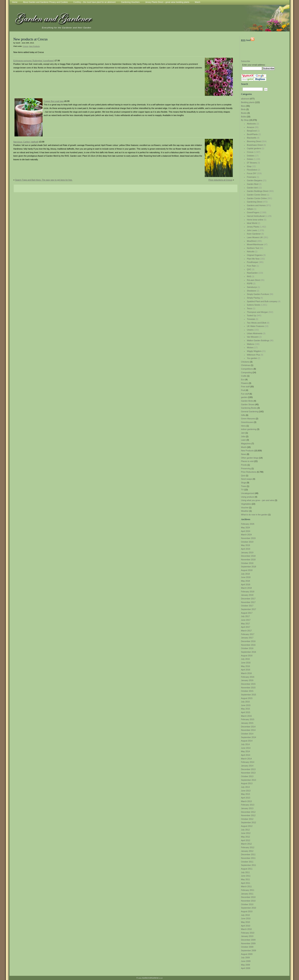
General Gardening (250, 412)
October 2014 (247, 734)
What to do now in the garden (254, 515)
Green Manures (248, 419)
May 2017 (246, 624)
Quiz (243, 476)
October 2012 (247, 819)
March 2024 (246, 535)
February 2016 (248, 677)
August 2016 (247, 656)
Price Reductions (249, 472)
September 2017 (249, 609)
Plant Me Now (253, 259)
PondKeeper (253, 262)
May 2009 (246, 965)
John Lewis (252, 230)
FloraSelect (252, 170)
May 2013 (246, 794)
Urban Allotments (255, 333)
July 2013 (245, 787)
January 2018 (247, 595)
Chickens (245, 362)
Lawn (243, 440)
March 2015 (246, 716)
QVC (249, 269)
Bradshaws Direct (255, 145)
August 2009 (247, 954)
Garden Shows (248, 404)
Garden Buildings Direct (258, 191)
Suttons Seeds (254, 305)
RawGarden (252, 273)
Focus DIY (252, 173)
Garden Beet (253, 184)
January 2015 (247, 723)
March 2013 (246, 801)
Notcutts (251, 251)
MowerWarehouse (255, 244)
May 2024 (246, 528)
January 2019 (247, 552)
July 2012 (245, 830)
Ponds (244, 465)
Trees (244, 486)
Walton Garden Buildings (258, 340)
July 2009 (245, 958)
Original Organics (255, 255)
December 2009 (248, 940)
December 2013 (248, 769)
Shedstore (252, 291)
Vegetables (246, 504)
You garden (252, 358)
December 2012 (248, 812)
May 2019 (246, 545)
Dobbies (251, 156)
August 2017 (247, 613)
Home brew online (255, 220)
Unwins (250, 330)
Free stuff (245, 387)
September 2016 (249, 652)
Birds (243, 109)
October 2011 (247, 862)
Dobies (250, 159)
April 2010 (246, 926)
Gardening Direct (255, 202)
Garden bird (252, 188)
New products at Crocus (31, 39)
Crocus (250, 152)
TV (242, 490)
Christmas (246, 365)
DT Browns (252, 163)
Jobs (243, 436)
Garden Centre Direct (257, 195)
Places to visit (247, 461)
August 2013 (247, 783)
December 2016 (248, 641)
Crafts (244, 376)
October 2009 (247, 947)
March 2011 (246, 886)
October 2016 (247, 648)
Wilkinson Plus (254, 355)
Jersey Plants (253, 227)
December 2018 (248, 556)
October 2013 (247, 776)
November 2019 (248, 538)
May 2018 (246, 581)
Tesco (250, 308)
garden (244, 397)
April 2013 (246, 798)
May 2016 (246, 666)
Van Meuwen (253, 337)
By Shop (245, 120)
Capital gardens (254, 148)
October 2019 (247, 542)
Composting (246, 372)
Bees (243, 106)
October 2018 (247, 563)
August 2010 (247, 911)
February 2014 (248, 762)
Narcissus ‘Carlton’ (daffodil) (26, 142)
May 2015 (246, 709)
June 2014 (246, 748)
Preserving (246, 468)
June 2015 (246, 705)
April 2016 (246, 670)
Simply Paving (253, 298)
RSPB (250, 283)
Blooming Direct (254, 141)
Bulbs (244, 117)
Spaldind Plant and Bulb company (262, 301)
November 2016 (248, 645)
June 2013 (246, 791)
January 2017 (247, 638)
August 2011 (247, 869)
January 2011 (247, 894)
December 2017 (248, 599)
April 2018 (246, 584)
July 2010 (245, 915)
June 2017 (246, 620)
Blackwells (252, 138)
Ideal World (252, 223)
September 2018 (249, 567)
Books (244, 113)
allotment (245, 99)
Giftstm (250, 209)
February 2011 (248, 890)
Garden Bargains (255, 180)
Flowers (245, 383)
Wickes (250, 347)
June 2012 (246, 833)
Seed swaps (247, 479)
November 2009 (248, 943)
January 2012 (247, 851)
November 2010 (248, 901)
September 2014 (249, 737)
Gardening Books (249, 408)
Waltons (251, 344)
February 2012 (248, 847)
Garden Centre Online (257, 198)
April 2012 (246, 840)
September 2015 (249, 695)
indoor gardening (249, 429)
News (244, 454)
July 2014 (245, 744)
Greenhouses (247, 422)
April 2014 (246, 755)
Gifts (243, 415)
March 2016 (246, 673)
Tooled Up (252, 315)
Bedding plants (248, 102)
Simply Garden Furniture (258, 294)
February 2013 (248, 805)
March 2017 (246, 631)
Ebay (249, 166)
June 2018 (246, 577)
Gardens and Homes (256, 205)
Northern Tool (253, 248)
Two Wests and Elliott (257, 323)
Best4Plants (252, 134)
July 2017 (245, 616)
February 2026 (248, 524)
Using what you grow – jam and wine (258, 500)
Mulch (244, 447)
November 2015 (248, 688)
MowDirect (252, 241)
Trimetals (251, 319)
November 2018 (248, 560)
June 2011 (246, 876)
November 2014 (248, 730)
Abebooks (251, 124)
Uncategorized (248, 493)
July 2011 (245, 872)
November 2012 (248, 815)
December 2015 (248, 684)
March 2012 (246, 844)
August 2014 (247, 741)
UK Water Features (256, 326)
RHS (249, 276)
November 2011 (248, 858)
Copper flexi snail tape (54, 101)
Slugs (244, 483)
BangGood (252, 131)
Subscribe (246, 61)
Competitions (247, 369)
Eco (243, 380)
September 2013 (249, 780)
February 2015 (248, 719)
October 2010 (247, 904)
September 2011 (249, 865)
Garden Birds (247, 401)
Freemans (252, 177)
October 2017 (247, 606)
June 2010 (246, 918)
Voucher (245, 508)
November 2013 (248, 773)
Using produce (248, 497)
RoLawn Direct (254, 280)
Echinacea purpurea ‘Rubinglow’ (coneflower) (34, 61)
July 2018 (245, 574)
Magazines (246, 444)
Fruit (243, 390)
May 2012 (246, 837)
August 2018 (247, 570)
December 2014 (248, 727)
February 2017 (248, 634)
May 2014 (246, 751)
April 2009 (246, 968)
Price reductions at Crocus (220, 180)
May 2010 (246, 922)
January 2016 (247, 680)
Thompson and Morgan (257, 312)
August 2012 (247, 826)
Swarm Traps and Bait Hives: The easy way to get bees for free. (44, 180)
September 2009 (249, 950)
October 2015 (247, 691)
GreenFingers (253, 212)
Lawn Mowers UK (255, 237)
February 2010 (248, 933)
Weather (245, 511)
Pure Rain (251, 266)
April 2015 (246, 712)
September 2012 (249, 822)
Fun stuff (245, 394)
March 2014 (246, 759)
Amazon (251, 127)
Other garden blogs (250, 458)
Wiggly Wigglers (254, 351)
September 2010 (249, 908)
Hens (243, 426)
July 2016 (245, 659)
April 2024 (246, 531)
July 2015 (245, 702)
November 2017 (248, 602)
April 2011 (246, 883)
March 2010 (246, 929)
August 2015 (247, 698)
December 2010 (248, 897)
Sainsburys (252, 287)
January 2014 (247, 766)
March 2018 (246, 588)
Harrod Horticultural (256, 216)
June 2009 (246, 961)
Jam (243, 433)
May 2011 (246, 879)
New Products (247, 451)
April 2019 (246, 549)
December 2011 (248, 854)
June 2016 (246, 663)
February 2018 (248, 592)
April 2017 (246, 627)
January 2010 (247, 936)
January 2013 (247, 808)
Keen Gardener (254, 234)
